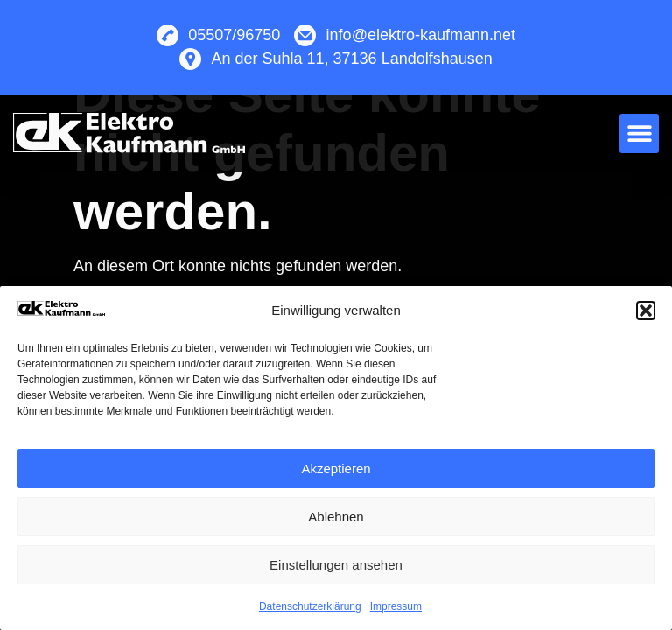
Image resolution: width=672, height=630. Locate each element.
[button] (646, 311)
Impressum (396, 606)
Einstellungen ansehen (336, 565)
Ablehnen (336, 517)
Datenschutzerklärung (310, 606)
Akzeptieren (336, 469)
